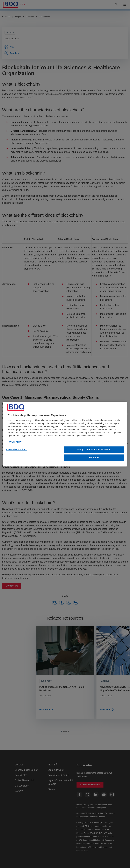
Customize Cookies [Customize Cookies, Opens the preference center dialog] (16, 449)
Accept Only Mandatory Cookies (94, 450)
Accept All (94, 458)
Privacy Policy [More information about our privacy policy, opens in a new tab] (15, 442)
